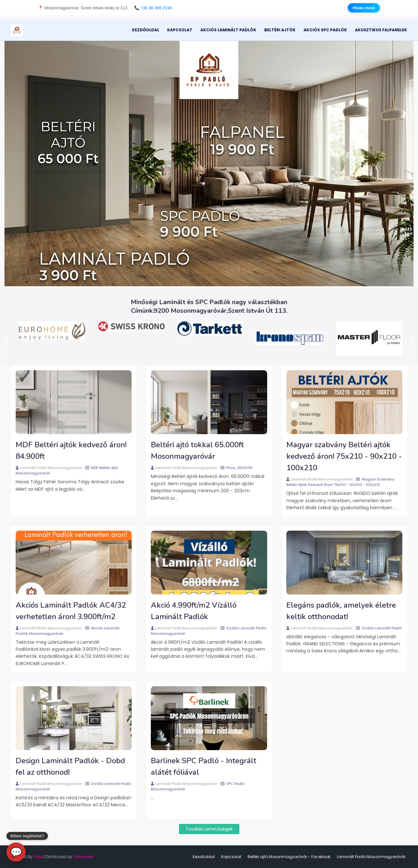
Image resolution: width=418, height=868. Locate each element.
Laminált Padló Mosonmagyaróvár (51, 468)
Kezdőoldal (204, 857)
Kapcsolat (231, 857)
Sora (38, 857)
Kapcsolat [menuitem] (180, 30)
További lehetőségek (209, 829)
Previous (6, 339)
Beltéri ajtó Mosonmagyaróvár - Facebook (289, 857)
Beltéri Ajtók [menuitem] (280, 30)
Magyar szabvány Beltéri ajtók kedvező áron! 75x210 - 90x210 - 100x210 (344, 456)
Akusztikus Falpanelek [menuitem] (381, 30)
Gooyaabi (83, 857)
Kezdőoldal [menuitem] (146, 30)
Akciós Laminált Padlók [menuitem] (228, 30)
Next (412, 339)
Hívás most (364, 8)
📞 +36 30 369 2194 (153, 8)
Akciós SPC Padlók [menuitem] (325, 30)
